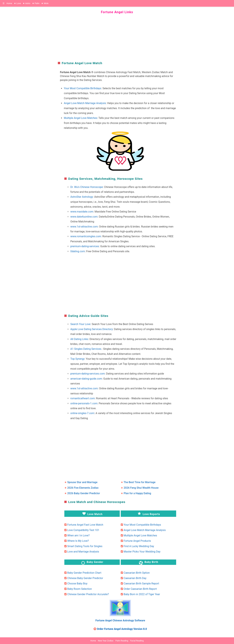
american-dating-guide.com (86, 379)
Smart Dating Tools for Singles (85, 546)
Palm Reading (122, 641)
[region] (117, 37)
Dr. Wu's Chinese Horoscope (87, 187)
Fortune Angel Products (137, 541)
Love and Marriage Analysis (83, 552)
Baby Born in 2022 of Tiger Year (142, 594)
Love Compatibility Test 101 (83, 530)
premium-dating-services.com (88, 374)
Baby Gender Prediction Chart (84, 573)
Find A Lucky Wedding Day (139, 546)
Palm (36, 3)
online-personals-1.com (84, 403)
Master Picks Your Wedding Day (142, 552)
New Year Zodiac (106, 641)
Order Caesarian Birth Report (140, 589)
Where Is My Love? (78, 541)
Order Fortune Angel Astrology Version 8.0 (122, 629)
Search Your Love (80, 324)
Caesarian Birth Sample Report (141, 584)
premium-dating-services (85, 246)
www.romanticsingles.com (86, 236)
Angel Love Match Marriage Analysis (85, 103)
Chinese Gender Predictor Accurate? (88, 594)
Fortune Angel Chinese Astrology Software (120, 620)
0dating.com (78, 251)
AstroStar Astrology (82, 197)
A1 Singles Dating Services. (86, 349)
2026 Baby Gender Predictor (84, 493)
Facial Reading (137, 641)
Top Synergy (77, 359)
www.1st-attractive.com (84, 227)
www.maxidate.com (82, 212)
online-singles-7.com (82, 413)
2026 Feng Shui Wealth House (141, 488)
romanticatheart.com (83, 398)
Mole (45, 3)
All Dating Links (79, 339)
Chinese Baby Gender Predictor (85, 578)
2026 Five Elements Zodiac (83, 488)
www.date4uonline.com (84, 217)
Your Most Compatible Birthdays (83, 88)
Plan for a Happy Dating (137, 493)
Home (9, 3)
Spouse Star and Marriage (82, 482)
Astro (26, 3)
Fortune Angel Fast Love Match (85, 525)
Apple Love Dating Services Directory (92, 329)
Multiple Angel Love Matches (81, 118)
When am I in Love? (78, 535)
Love (17, 3)
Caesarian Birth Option (137, 573)
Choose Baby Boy (77, 584)
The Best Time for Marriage (140, 482)
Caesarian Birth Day (135, 578)
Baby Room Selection (80, 589)
